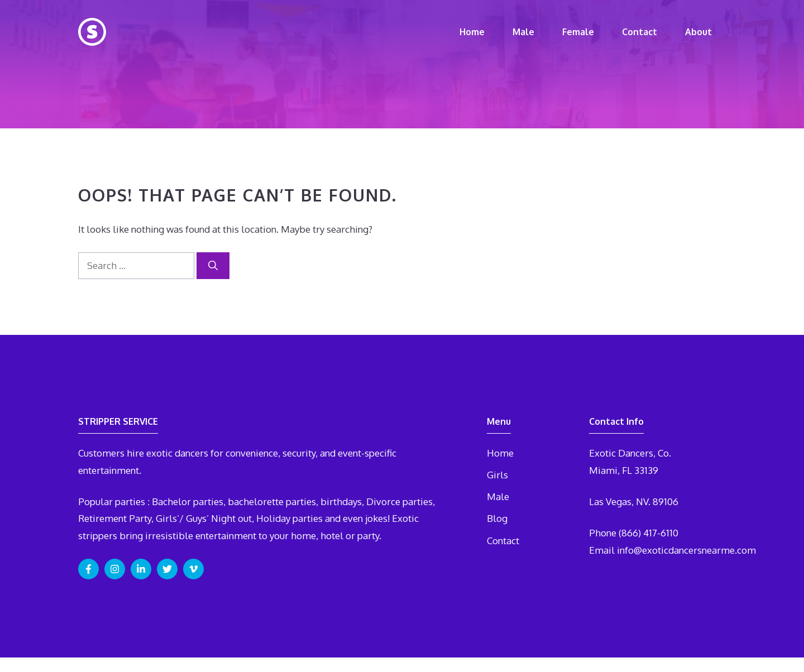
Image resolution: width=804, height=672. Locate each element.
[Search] (213, 266)
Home (472, 32)
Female (578, 32)
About (698, 32)
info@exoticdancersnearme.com (686, 550)
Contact (640, 32)
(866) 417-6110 (649, 533)
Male (523, 32)
